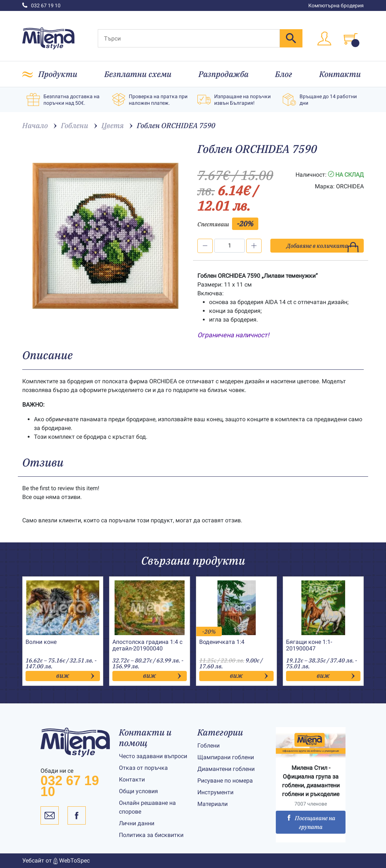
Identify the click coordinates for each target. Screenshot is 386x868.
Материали (213, 804)
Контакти (340, 74)
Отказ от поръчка (143, 768)
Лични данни (137, 823)
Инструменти (215, 792)
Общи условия (138, 791)
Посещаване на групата (311, 822)
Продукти (58, 74)
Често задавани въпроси (153, 756)
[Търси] (189, 38)
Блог (284, 74)
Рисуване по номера (225, 781)
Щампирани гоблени (226, 757)
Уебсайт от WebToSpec (56, 861)
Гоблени (209, 746)
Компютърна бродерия (336, 5)
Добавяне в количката (323, 247)
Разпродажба (223, 74)
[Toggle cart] (351, 39)
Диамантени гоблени (226, 769)
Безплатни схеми (138, 74)
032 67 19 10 (41, 5)
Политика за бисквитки (151, 835)
